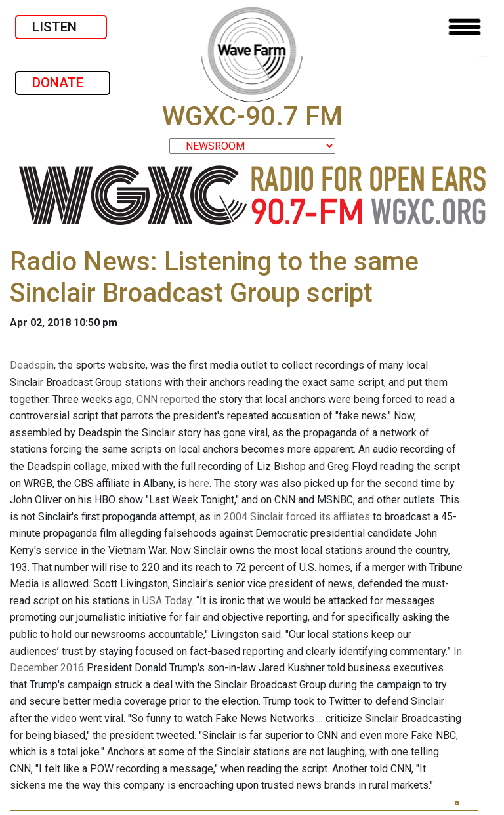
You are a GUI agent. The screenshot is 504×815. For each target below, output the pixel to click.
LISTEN (61, 27)
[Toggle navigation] (465, 27)
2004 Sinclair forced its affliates (297, 517)
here (199, 483)
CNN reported (168, 399)
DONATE (63, 83)
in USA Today (162, 601)
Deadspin (32, 365)
